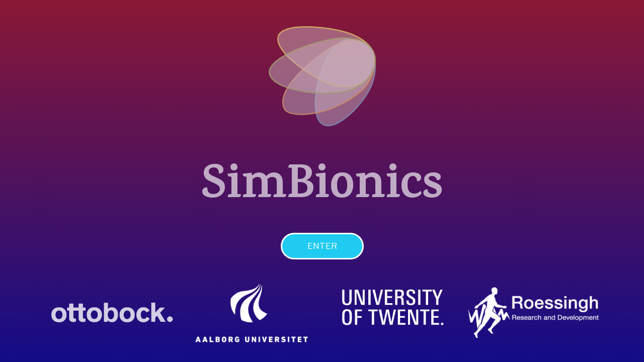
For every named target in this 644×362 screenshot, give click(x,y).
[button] (322, 246)
